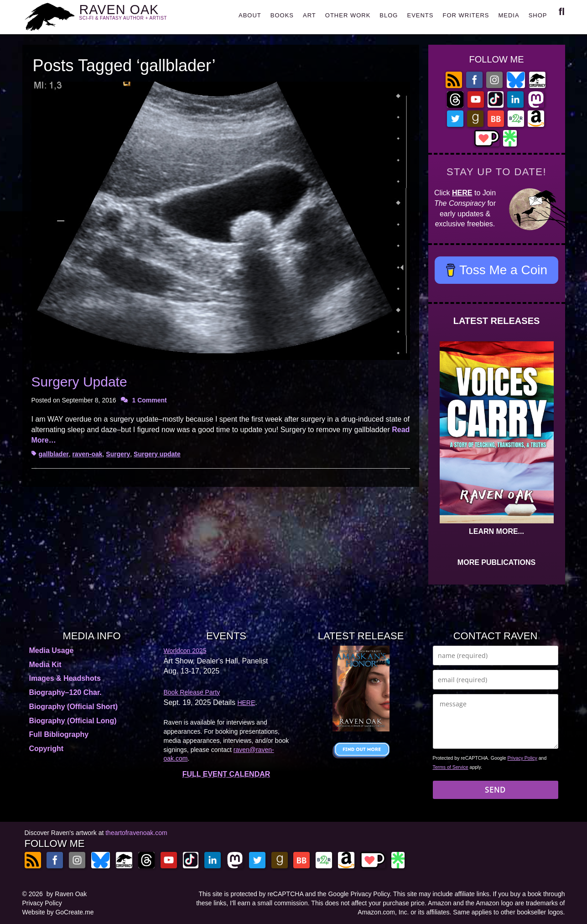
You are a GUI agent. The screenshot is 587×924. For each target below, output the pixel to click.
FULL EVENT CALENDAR (226, 774)
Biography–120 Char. (65, 692)
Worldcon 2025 (185, 651)
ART (309, 15)
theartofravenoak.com (136, 833)
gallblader (54, 454)
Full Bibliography (59, 734)
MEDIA (509, 15)
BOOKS (282, 15)
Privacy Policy (522, 758)
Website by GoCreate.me (58, 912)
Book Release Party (192, 692)
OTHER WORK (348, 15)
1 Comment (150, 400)
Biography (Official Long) (73, 721)
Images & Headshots (65, 678)
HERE (462, 193)
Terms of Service (451, 767)
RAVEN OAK (137, 14)
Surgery (118, 454)
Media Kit (45, 665)
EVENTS (420, 15)
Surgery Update (79, 382)
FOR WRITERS (466, 15)
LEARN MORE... (496, 531)
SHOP (538, 15)
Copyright (47, 749)
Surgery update (157, 454)
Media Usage (52, 650)
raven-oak (87, 454)
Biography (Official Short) (74, 707)
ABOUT (250, 15)
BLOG (389, 15)
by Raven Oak (67, 894)
